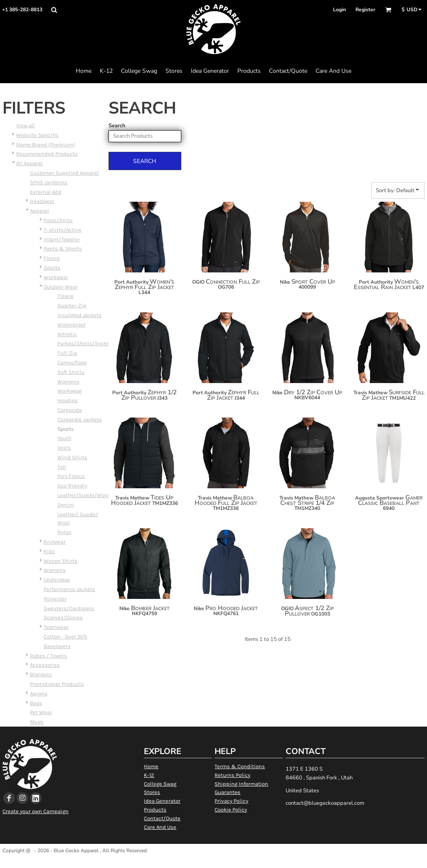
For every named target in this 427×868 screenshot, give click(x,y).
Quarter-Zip (72, 305)
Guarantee (227, 792)
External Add (46, 192)
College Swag (160, 784)
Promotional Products (57, 684)
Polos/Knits (58, 220)
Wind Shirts (72, 457)
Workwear (56, 277)
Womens (68, 382)
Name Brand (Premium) (46, 145)
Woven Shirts (60, 561)
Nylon (64, 532)
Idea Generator (162, 801)
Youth (64, 438)
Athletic (67, 334)
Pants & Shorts (63, 249)
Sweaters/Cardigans (69, 608)
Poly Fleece (71, 476)
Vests (64, 448)
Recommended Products (47, 154)
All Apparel (30, 163)
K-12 (149, 775)
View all (26, 125)
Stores (152, 792)
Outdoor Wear (61, 287)
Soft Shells (71, 372)
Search (117, 126)
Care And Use (160, 827)
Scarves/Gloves (63, 617)
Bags (36, 703)
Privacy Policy (231, 801)
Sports (52, 268)
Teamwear (56, 627)
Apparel (39, 211)
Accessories (45, 665)
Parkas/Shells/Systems (87, 343)
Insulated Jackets (79, 315)
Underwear (57, 580)
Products (155, 810)
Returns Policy (232, 775)
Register (365, 10)
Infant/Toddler (62, 239)
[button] (54, 10)
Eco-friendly (72, 486)
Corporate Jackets (80, 419)
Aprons (39, 694)
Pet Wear (41, 712)
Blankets (41, 674)
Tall (62, 467)
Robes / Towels (48, 656)
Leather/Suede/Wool (83, 495)
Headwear (42, 201)
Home (151, 766)
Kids (49, 551)
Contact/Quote (162, 818)
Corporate (70, 410)
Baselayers (57, 646)
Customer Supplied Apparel (64, 173)
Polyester (55, 599)
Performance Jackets (69, 589)
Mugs (37, 722)
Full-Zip (67, 353)
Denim (66, 505)
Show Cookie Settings (213, 861)
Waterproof (71, 325)
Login (339, 10)
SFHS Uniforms (49, 182)
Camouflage (72, 362)
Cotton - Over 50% (65, 637)
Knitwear (55, 542)
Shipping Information (241, 784)
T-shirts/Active (63, 230)
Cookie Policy (231, 810)
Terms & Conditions (240, 766)
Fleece (52, 258)
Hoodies (68, 400)
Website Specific (37, 135)
